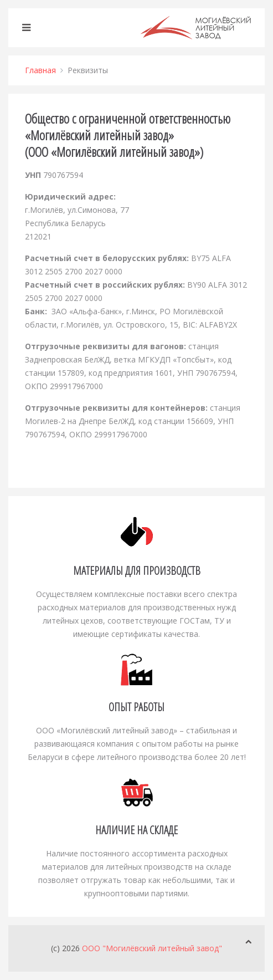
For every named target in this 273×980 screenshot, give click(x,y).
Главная (40, 70)
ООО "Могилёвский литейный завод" (152, 948)
